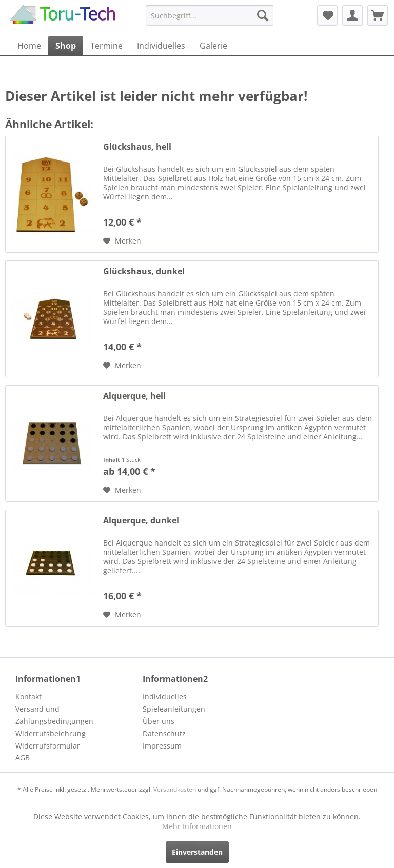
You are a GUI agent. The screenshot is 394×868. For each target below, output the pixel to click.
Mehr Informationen (197, 826)
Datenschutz (164, 733)
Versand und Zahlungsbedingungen (54, 715)
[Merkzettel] (327, 15)
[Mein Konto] (352, 15)
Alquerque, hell (134, 396)
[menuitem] (210, 15)
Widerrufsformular (48, 746)
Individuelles (165, 697)
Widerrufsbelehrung (51, 733)
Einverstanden (197, 852)
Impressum (162, 746)
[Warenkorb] (378, 15)
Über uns (159, 721)
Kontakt (28, 697)
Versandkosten (175, 789)
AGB (23, 758)
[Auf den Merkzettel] (122, 241)
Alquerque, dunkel (141, 521)
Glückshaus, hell (137, 147)
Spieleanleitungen (174, 709)
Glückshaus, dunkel (144, 271)
